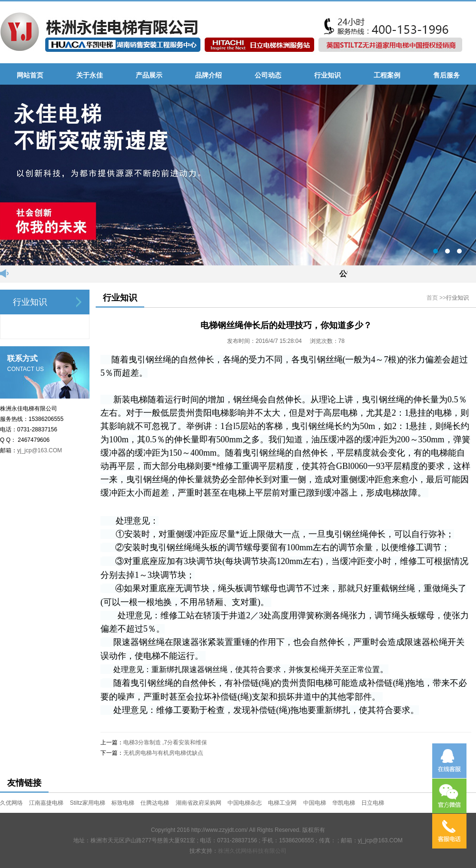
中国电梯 (315, 803)
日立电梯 (373, 803)
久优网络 (11, 803)
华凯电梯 (344, 803)
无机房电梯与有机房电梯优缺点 (163, 753)
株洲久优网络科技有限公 (249, 851)
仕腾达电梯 (155, 803)
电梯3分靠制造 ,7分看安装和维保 (165, 742)
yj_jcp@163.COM (40, 450)
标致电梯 (123, 803)
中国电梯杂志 (245, 803)
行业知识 (457, 298)
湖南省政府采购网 (198, 803)
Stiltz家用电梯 (88, 803)
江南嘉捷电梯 (46, 803)
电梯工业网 (282, 803)
